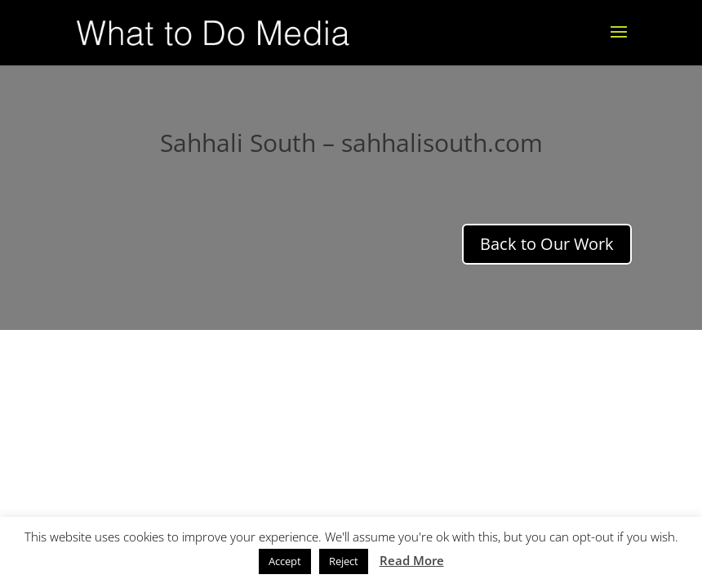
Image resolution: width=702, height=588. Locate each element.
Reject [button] (344, 561)
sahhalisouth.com (442, 143)
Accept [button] (285, 561)
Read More (412, 560)
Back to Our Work (547, 244)
